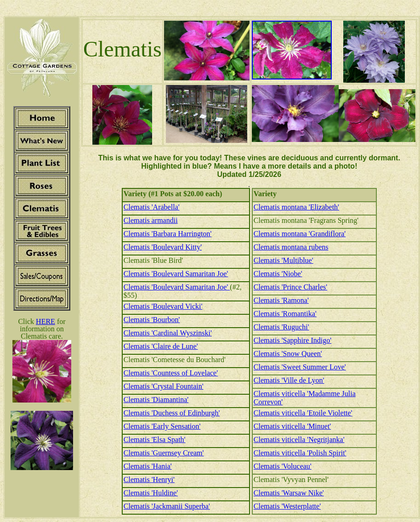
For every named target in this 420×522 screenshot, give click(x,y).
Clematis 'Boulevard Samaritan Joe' (176, 274)
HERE (45, 321)
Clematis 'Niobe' (278, 274)
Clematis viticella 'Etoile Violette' (303, 413)
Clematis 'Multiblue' (284, 260)
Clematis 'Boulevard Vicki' (163, 306)
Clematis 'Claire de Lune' (161, 346)
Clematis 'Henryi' (149, 479)
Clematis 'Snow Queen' (288, 354)
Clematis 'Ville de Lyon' (289, 380)
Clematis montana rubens (291, 247)
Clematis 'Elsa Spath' (155, 440)
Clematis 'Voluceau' (283, 466)
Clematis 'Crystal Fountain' (164, 386)
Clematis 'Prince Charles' (290, 287)
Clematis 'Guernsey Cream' (164, 453)
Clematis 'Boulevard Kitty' (163, 247)
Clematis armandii (151, 220)
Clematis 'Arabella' (152, 207)
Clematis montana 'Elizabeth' (296, 207)
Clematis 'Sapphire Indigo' (292, 340)
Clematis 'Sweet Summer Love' (300, 367)
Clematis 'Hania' (148, 466)
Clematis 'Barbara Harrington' (167, 234)
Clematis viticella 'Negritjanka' (299, 440)
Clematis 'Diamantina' (156, 400)
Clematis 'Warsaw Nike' (289, 493)
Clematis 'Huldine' (151, 493)
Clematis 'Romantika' (285, 314)
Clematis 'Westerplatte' (287, 506)
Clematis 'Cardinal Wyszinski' (168, 333)
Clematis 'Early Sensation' (162, 426)
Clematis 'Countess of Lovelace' (171, 373)
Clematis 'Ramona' (281, 300)
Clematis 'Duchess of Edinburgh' (172, 413)
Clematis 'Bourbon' (152, 320)
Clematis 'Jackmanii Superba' (167, 506)
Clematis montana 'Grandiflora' (300, 234)
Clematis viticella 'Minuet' (292, 426)
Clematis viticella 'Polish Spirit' (300, 453)
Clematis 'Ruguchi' (281, 327)
